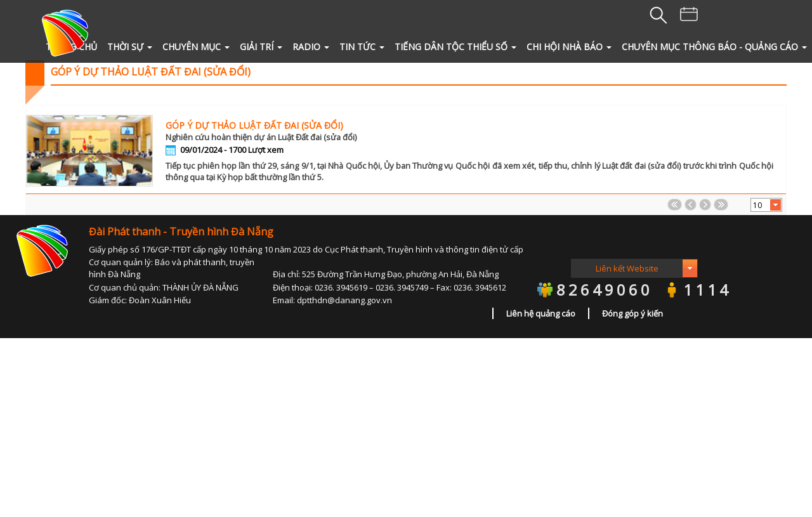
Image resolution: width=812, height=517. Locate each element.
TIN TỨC (362, 47)
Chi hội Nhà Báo (569, 47)
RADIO (311, 47)
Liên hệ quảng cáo (541, 313)
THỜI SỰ (130, 47)
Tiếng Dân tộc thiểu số (455, 47)
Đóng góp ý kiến (632, 313)
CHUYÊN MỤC (196, 47)
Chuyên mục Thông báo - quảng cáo (714, 47)
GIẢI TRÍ (261, 47)
